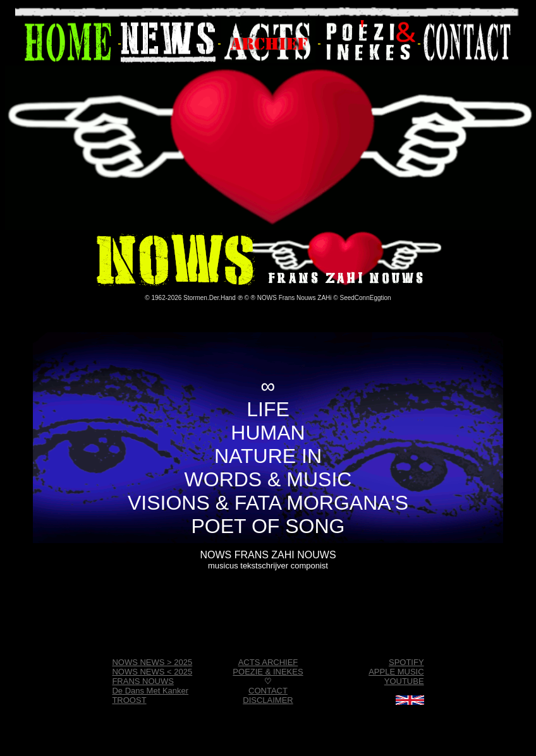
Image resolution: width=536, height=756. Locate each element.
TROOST (129, 700)
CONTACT (268, 691)
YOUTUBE (404, 681)
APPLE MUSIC (396, 672)
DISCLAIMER (268, 700)
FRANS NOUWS (143, 681)
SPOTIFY (406, 662)
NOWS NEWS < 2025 (152, 672)
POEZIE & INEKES (268, 672)
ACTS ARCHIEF (268, 662)
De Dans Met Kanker (150, 691)
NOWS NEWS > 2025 (152, 662)
